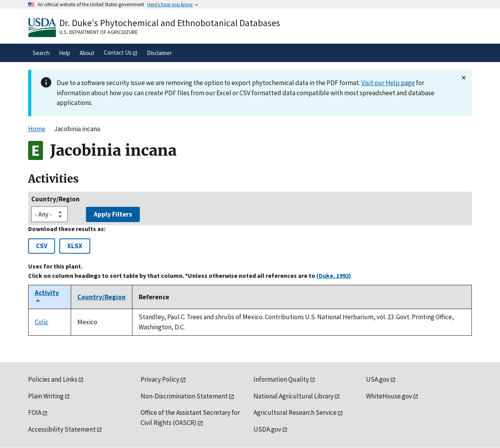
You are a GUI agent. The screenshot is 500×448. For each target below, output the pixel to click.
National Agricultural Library (294, 396)
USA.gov (378, 379)
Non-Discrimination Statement (184, 396)
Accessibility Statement (62, 429)
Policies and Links (53, 379)
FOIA (35, 412)
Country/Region (55, 199)
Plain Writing (46, 396)
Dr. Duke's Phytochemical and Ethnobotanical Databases (170, 23)
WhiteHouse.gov (389, 396)
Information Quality (281, 379)
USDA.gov (267, 429)
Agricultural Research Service (295, 412)
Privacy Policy (160, 379)
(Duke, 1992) (334, 276)
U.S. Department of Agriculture (99, 32)
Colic (42, 322)
